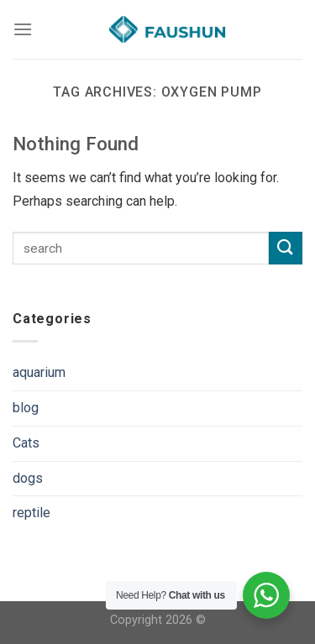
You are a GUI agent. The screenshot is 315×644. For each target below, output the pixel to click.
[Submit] (286, 248)
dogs (28, 478)
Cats (26, 443)
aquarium (39, 372)
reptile (31, 513)
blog (26, 408)
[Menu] (23, 29)
